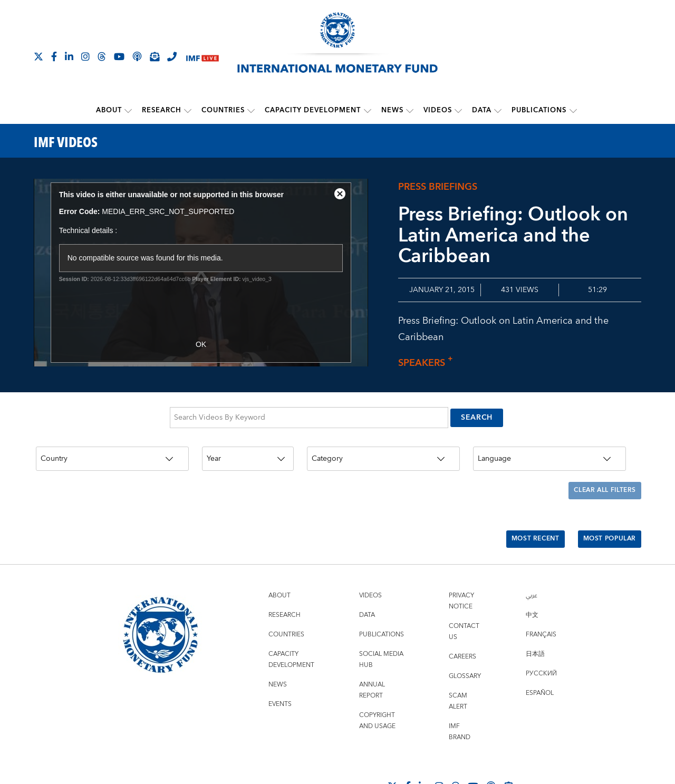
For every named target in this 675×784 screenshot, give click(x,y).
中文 (532, 583)
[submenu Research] (188, 110)
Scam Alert (458, 669)
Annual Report (372, 658)
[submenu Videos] (458, 110)
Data (482, 110)
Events (280, 672)
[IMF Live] (202, 57)
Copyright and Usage (377, 689)
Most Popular (605, 512)
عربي (532, 563)
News (392, 110)
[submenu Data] (498, 110)
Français (541, 602)
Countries (224, 110)
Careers (462, 625)
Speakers (428, 362)
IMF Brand (460, 700)
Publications (539, 110)
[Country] (112, 449)
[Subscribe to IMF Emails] (155, 56)
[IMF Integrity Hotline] (172, 56)
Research (162, 110)
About (109, 110)
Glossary (465, 644)
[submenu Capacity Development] (368, 110)
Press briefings (438, 186)
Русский (541, 641)
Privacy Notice (461, 569)
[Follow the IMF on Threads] (102, 56)
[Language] (549, 449)
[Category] (383, 449)
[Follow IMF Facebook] (54, 56)
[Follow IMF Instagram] (85, 56)
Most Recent (521, 512)
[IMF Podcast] (137, 56)
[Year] (248, 449)
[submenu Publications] (573, 110)
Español (540, 661)
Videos (438, 110)
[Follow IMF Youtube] (119, 56)
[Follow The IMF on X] (38, 56)
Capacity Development (313, 110)
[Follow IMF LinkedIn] (69, 56)
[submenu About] (129, 110)
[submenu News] (410, 110)
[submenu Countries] (252, 110)
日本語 (535, 622)
